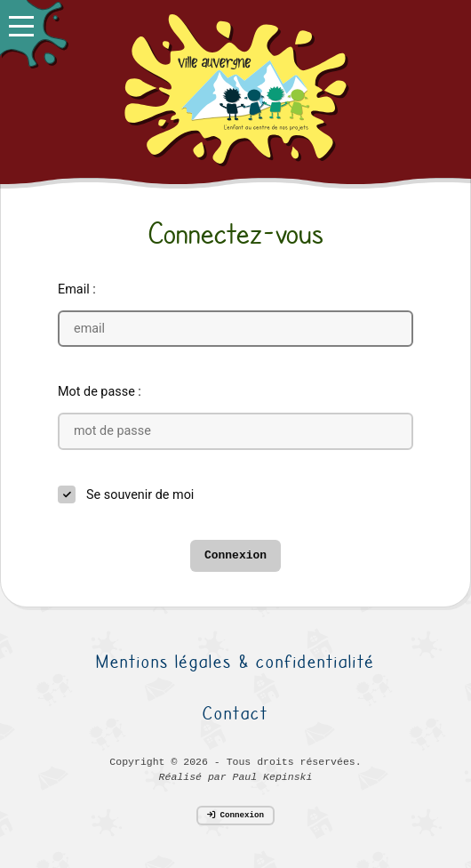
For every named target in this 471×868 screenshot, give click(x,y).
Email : (77, 289)
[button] (33, 33)
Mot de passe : (100, 392)
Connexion (235, 555)
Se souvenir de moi (140, 495)
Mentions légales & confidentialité (235, 661)
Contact (235, 713)
